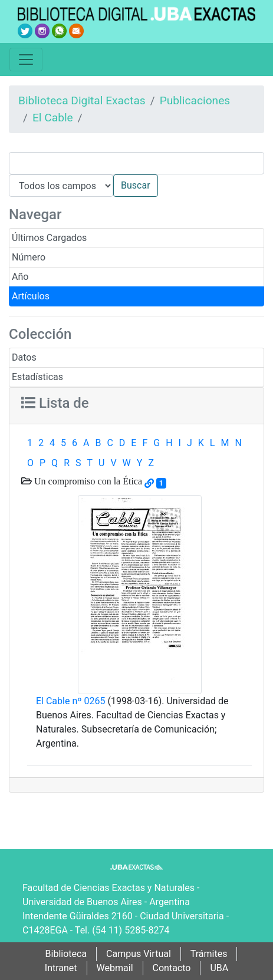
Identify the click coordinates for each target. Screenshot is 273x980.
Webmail (115, 968)
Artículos (31, 296)
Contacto (172, 968)
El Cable (53, 118)
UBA (219, 968)
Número (29, 257)
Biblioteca (66, 954)
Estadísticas (37, 377)
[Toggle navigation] (26, 60)
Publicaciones (195, 100)
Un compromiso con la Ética (87, 481)
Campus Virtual (139, 954)
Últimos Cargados (49, 238)
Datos (24, 357)
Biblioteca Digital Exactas (82, 100)
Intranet (61, 968)
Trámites (209, 954)
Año (20, 277)
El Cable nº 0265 (70, 701)
